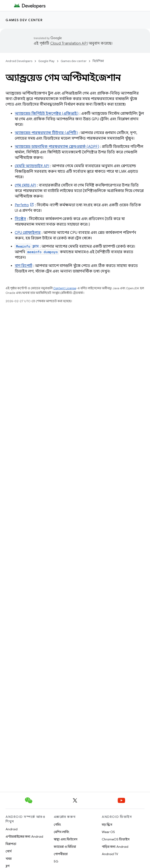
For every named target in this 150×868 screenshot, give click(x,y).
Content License (65, 288)
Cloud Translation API (69, 43)
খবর (9, 859)
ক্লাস (27, 246)
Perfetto (22, 205)
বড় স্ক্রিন (107, 825)
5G (56, 861)
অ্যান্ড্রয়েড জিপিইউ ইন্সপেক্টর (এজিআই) (47, 114)
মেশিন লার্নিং (61, 832)
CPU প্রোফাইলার (28, 233)
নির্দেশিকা (98, 61)
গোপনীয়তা (61, 854)
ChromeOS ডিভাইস (116, 839)
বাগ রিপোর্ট (24, 266)
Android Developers (19, 61)
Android (12, 829)
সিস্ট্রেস (20, 219)
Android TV (110, 854)
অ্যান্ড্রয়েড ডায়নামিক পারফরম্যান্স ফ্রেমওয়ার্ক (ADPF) (57, 147)
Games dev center (24, 20)
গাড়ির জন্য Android (115, 847)
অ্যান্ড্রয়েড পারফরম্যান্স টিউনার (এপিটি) (46, 133)
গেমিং (57, 825)
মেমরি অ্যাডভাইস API (32, 166)
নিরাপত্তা (11, 844)
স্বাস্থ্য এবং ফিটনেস (66, 839)
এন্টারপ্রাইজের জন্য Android (24, 836)
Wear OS (108, 832)
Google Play (46, 61)
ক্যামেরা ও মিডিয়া (65, 847)
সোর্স (9, 851)
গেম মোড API (25, 185)
